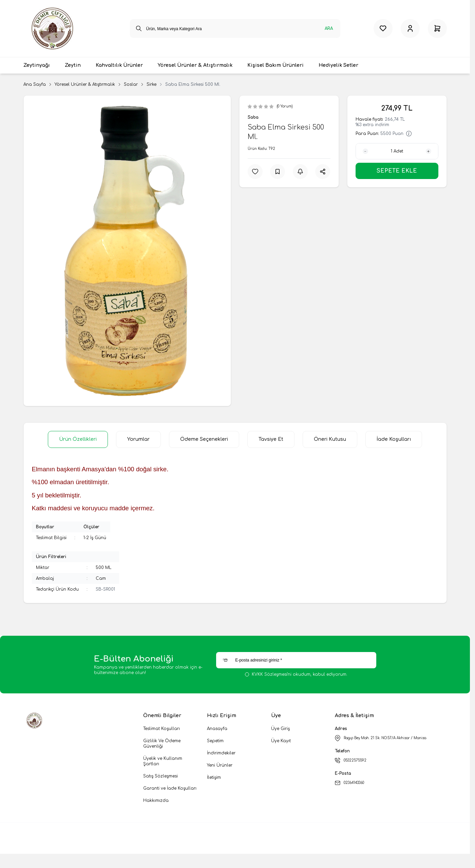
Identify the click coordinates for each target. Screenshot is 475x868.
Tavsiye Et (271, 439)
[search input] (235, 28)
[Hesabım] (410, 28)
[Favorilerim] (383, 28)
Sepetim (215, 741)
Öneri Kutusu (330, 439)
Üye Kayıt (281, 741)
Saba (253, 117)
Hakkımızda (156, 801)
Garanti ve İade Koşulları (170, 788)
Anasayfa (217, 729)
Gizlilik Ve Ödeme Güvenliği (162, 744)
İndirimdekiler (221, 753)
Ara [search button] (329, 28)
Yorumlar (138, 439)
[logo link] (57, 28)
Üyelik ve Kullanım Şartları (163, 761)
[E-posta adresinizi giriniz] (296, 660)
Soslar (131, 84)
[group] (127, 251)
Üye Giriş (280, 729)
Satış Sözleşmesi (160, 776)
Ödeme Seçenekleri (204, 439)
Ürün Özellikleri (78, 439)
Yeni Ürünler (220, 765)
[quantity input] (397, 151)
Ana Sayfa (35, 84)
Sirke (151, 84)
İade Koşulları (394, 439)
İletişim (214, 777)
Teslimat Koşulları (161, 729)
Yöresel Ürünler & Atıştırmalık (85, 84)
